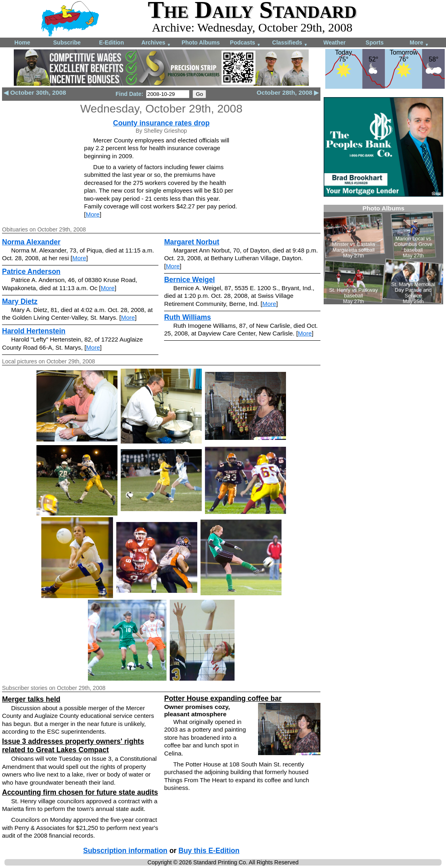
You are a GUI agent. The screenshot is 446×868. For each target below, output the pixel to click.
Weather (334, 42)
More (419, 43)
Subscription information (125, 851)
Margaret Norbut (192, 242)
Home (22, 42)
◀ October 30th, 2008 (35, 92)
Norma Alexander (31, 242)
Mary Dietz (20, 301)
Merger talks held (31, 699)
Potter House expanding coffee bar (223, 698)
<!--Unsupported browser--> (383, 255)
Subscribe (67, 42)
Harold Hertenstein (34, 331)
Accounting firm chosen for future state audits (80, 792)
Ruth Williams (188, 317)
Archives (156, 43)
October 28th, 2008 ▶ (288, 92)
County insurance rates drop (161, 123)
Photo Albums (201, 42)
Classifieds (290, 43)
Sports (375, 42)
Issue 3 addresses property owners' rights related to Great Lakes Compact (73, 746)
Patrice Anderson (31, 272)
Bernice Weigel (189, 280)
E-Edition (112, 42)
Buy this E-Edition (209, 851)
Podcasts (245, 43)
